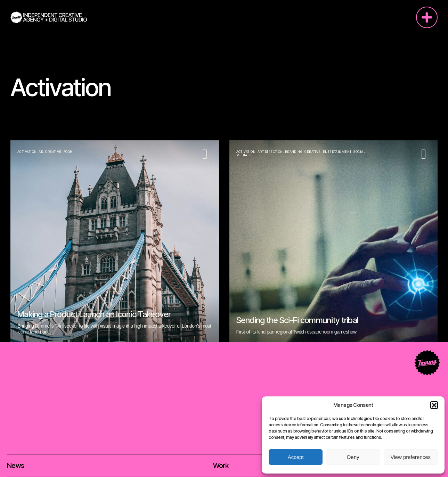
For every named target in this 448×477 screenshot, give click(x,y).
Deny (353, 457)
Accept (296, 457)
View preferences (411, 457)
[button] (434, 405)
